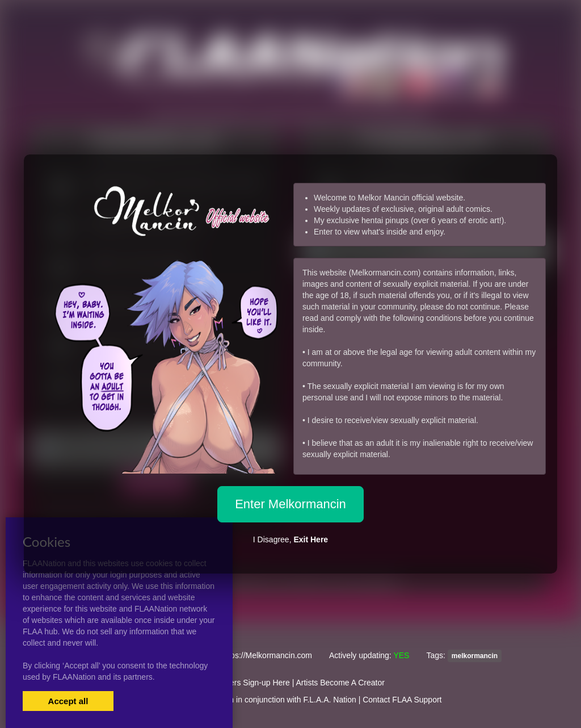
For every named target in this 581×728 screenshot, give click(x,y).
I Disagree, (290, 539)
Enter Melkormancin (290, 504)
